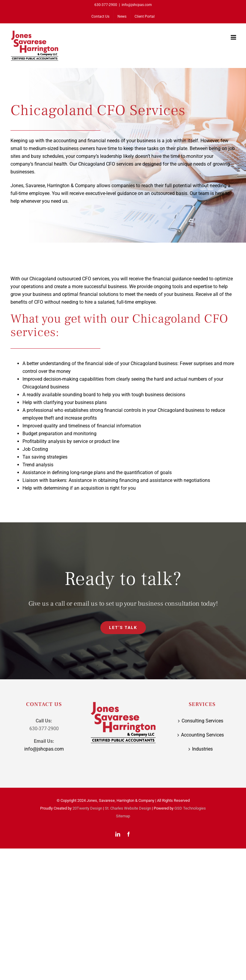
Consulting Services (202, 721)
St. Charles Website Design (128, 808)
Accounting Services (202, 735)
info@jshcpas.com (137, 5)
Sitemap (123, 816)
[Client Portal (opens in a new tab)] (145, 16)
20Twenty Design (87, 808)
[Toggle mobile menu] (234, 37)
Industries (202, 749)
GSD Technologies (190, 808)
